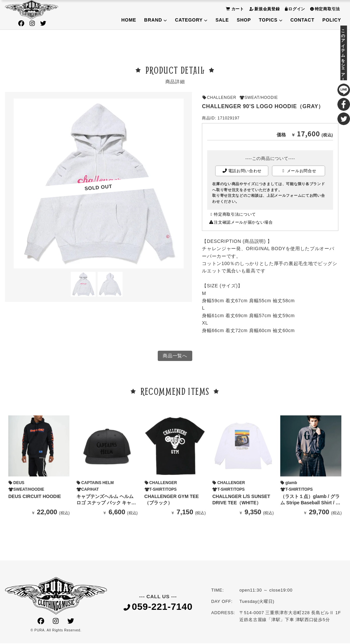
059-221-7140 (158, 608)
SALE (222, 20)
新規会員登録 (264, 9)
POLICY (332, 20)
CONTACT (302, 20)
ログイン (294, 9)
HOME (129, 20)
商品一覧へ (175, 356)
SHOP (244, 20)
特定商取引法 (324, 9)
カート (234, 9)
